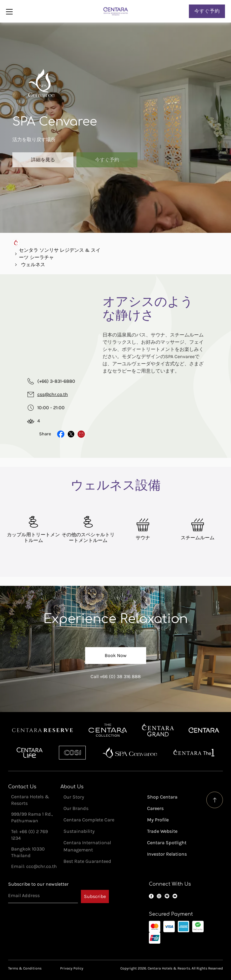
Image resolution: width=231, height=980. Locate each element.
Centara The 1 (194, 753)
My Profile (158, 820)
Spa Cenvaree (130, 753)
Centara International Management (87, 846)
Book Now (116, 655)
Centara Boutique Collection (108, 730)
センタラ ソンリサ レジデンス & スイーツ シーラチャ (60, 254)
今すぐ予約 (207, 11)
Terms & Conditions (25, 968)
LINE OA (167, 896)
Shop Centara (162, 797)
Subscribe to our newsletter (38, 884)
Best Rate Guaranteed (87, 861)
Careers (155, 808)
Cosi (72, 753)
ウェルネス (33, 265)
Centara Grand (158, 730)
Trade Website (162, 831)
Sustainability (79, 831)
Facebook (151, 896)
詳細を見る (43, 160)
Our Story (74, 797)
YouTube (175, 896)
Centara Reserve (43, 730)
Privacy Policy (72, 968)
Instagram (159, 896)
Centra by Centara (30, 753)
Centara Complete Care (89, 820)
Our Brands (76, 808)
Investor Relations (167, 854)
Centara (204, 730)
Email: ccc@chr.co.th (34, 866)
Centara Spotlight (167, 843)
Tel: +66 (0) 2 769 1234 (29, 835)
